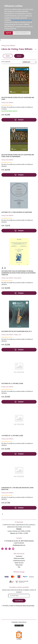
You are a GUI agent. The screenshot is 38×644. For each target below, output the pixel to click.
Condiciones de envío (19, 561)
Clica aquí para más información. (22, 20)
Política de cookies (19, 558)
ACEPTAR (8, 33)
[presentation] (15, 611)
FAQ (19, 567)
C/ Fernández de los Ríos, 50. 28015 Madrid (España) (19, 541)
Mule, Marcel (18, 278)
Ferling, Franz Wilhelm (7, 103)
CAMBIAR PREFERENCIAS (22, 33)
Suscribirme (19, 601)
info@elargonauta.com (19, 545)
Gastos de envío (19, 563)
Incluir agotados (6, 62)
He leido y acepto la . (19, 606)
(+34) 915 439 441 (19, 543)
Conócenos (19, 556)
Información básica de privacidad (25, 606)
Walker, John (18, 335)
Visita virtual (19, 565)
